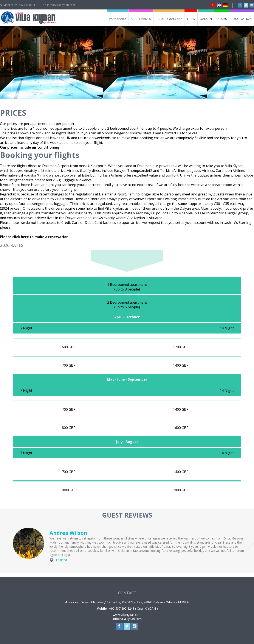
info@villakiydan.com (61, 5)
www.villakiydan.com (127, 615)
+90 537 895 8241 (24, 5)
